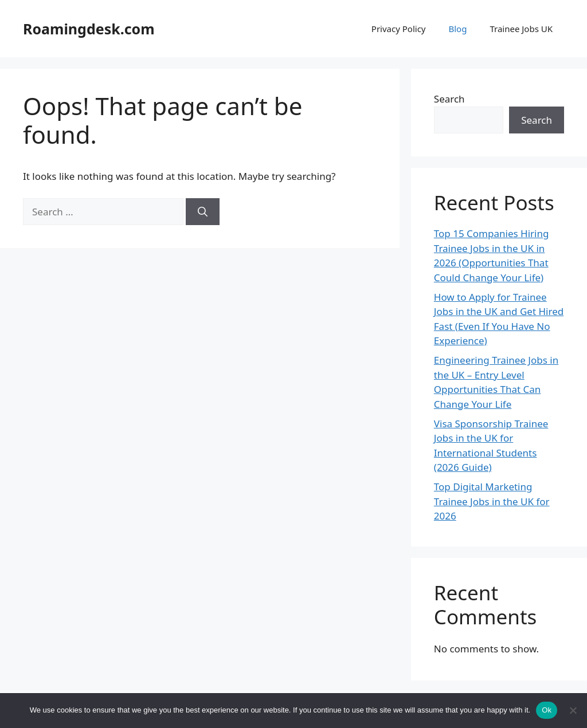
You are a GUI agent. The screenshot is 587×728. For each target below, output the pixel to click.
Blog (457, 29)
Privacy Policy (399, 29)
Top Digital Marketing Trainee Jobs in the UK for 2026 (492, 501)
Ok (547, 710)
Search (449, 99)
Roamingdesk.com (89, 29)
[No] (573, 710)
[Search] (203, 212)
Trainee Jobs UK (521, 29)
